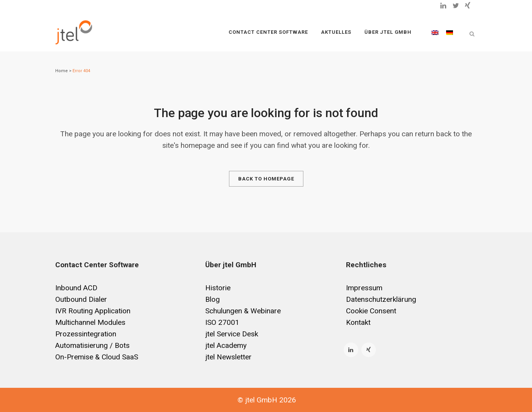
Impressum (364, 288)
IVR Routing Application (93, 311)
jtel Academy (226, 345)
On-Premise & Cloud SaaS (97, 357)
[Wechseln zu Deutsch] (450, 32)
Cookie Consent (371, 311)
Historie (218, 288)
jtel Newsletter (228, 357)
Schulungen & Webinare (243, 311)
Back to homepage (266, 179)
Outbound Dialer (81, 299)
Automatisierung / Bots (92, 345)
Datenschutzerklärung (381, 299)
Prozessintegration (86, 334)
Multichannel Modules (90, 322)
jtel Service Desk (232, 334)
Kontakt (358, 322)
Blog (212, 299)
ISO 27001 (222, 322)
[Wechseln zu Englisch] (435, 32)
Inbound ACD (76, 288)
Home (62, 71)
